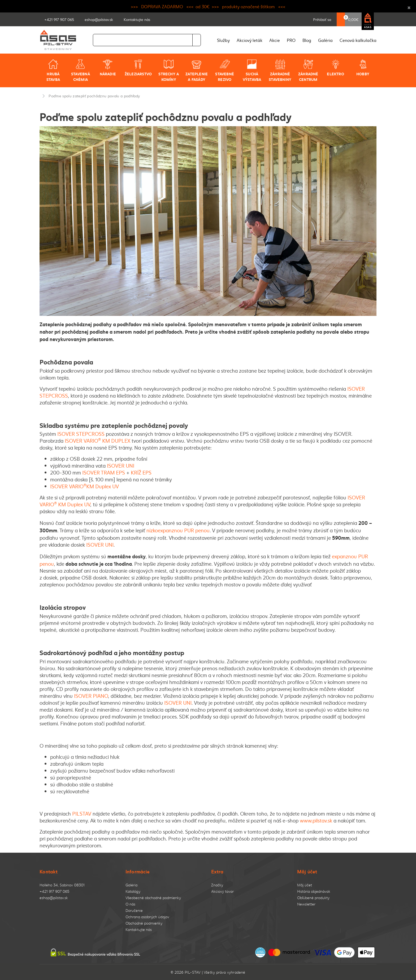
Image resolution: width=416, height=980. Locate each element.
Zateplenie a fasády (197, 70)
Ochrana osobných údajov (147, 917)
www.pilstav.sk (316, 820)
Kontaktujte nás (139, 929)
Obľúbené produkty (313, 898)
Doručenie (134, 910)
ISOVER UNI (121, 465)
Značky (217, 885)
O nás (130, 904)
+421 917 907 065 (54, 891)
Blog (307, 40)
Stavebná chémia (81, 70)
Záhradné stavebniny (280, 70)
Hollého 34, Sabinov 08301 (62, 885)
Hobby (363, 68)
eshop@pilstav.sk (54, 898)
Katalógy (133, 891)
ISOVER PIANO (91, 696)
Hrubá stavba (53, 70)
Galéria (325, 40)
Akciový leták (250, 40)
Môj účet (305, 885)
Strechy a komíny (169, 70)
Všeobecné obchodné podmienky (153, 898)
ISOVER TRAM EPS (104, 472)
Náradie (108, 68)
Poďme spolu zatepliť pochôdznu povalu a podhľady (94, 96)
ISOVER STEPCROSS (81, 434)
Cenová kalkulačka (358, 40)
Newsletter (306, 904)
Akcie (275, 40)
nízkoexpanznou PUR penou (178, 530)
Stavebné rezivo (225, 70)
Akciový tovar (222, 891)
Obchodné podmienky (144, 923)
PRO (291, 40)
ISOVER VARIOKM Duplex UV (84, 486)
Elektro (335, 68)
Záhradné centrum (308, 70)
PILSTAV (82, 813)
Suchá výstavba (252, 70)
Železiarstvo (138, 68)
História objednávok (314, 891)
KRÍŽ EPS (142, 472)
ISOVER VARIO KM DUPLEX (97, 441)
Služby (223, 40)
